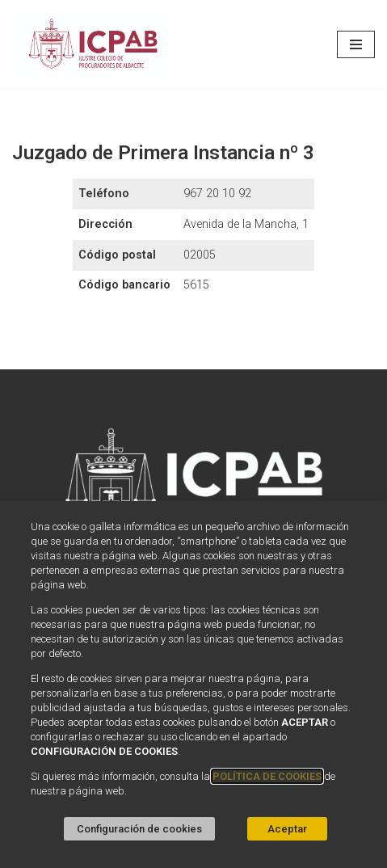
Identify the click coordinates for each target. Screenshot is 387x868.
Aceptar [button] (287, 829)
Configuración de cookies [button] (139, 829)
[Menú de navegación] (356, 44)
